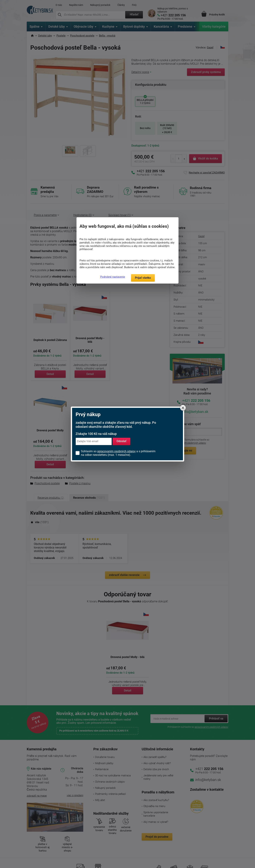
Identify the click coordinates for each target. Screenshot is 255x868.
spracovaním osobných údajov (116, 451)
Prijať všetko (143, 278)
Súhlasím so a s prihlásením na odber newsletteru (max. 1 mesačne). (118, 453)
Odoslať (121, 441)
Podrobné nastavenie (113, 277)
